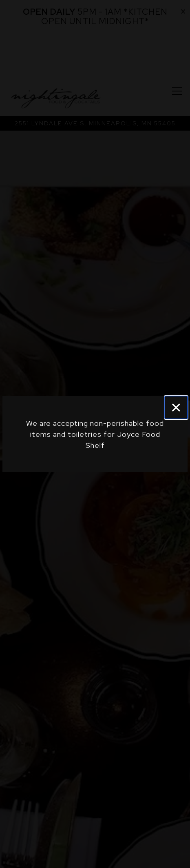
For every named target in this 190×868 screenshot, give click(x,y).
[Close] (176, 407)
